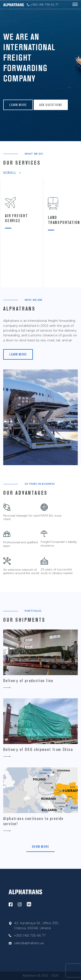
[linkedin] (29, 904)
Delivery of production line (28, 681)
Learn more (18, 105)
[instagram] (20, 905)
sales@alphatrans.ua (29, 943)
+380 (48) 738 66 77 (43, 5)
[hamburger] (75, 5)
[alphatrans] (13, 5)
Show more (41, 846)
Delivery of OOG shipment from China (38, 749)
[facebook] (11, 905)
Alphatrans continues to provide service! (33, 821)
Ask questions (51, 105)
